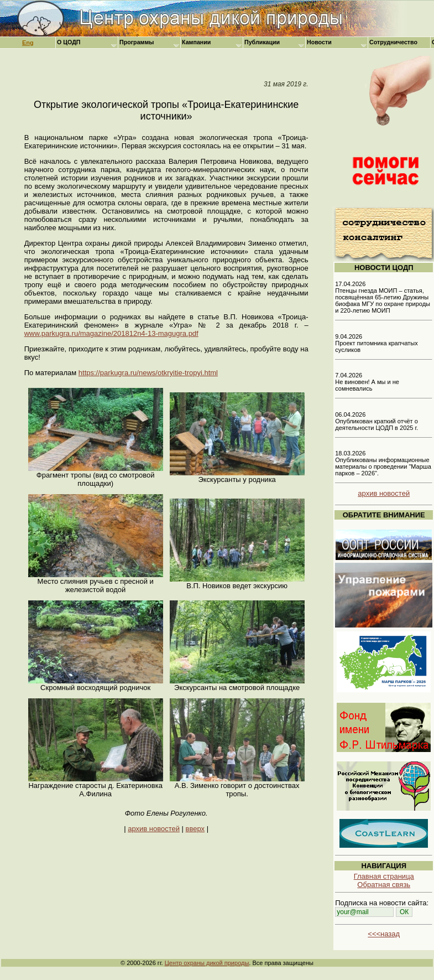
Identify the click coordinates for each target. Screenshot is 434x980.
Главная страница (384, 876)
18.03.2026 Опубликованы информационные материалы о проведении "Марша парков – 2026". (383, 463)
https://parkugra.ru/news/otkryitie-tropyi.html (148, 373)
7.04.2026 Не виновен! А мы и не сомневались (367, 382)
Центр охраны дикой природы (207, 963)
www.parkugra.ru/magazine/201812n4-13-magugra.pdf (111, 333)
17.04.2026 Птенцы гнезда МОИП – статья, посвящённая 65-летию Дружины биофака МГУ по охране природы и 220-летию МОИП (383, 297)
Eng (28, 43)
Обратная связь (384, 885)
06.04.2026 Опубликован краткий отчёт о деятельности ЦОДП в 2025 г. (377, 421)
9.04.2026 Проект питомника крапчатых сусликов (377, 343)
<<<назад (384, 934)
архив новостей (154, 829)
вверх (195, 829)
